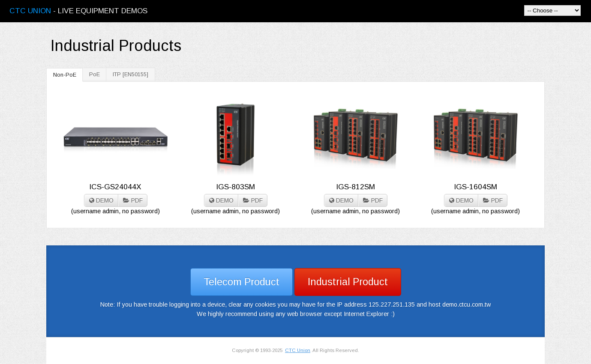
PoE (94, 75)
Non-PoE (65, 75)
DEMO (101, 200)
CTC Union (298, 350)
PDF (133, 200)
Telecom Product (241, 282)
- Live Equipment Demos (78, 11)
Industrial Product (348, 282)
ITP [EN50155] (130, 75)
